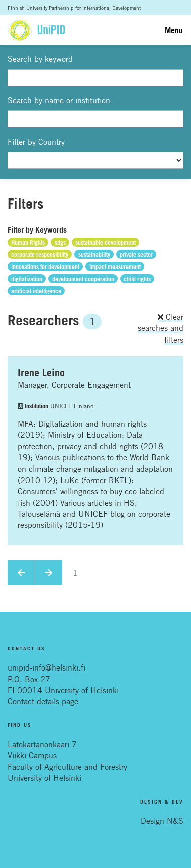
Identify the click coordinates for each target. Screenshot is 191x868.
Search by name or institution (59, 100)
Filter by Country (36, 142)
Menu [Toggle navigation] (174, 30)
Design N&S (162, 821)
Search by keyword (40, 59)
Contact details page (43, 701)
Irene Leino (41, 373)
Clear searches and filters (161, 328)
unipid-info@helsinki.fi (46, 667)
